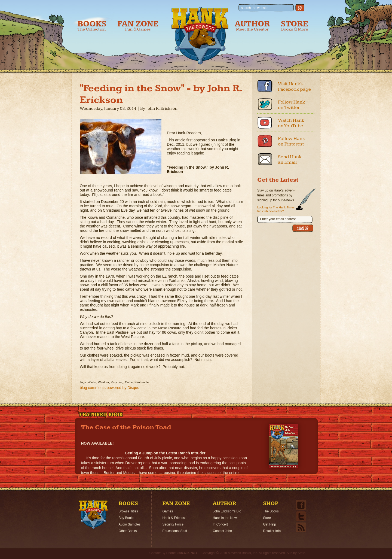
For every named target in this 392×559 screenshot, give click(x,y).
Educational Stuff (175, 531)
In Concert (220, 524)
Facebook (265, 86)
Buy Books (126, 518)
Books (92, 26)
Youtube (265, 123)
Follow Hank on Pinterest (292, 141)
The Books (271, 511)
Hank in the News (226, 518)
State (301, 553)
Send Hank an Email (290, 160)
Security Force (173, 524)
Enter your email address (278, 219)
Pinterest (265, 141)
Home (93, 515)
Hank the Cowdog (200, 36)
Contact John (223, 531)
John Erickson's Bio (227, 511)
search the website (255, 8)
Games (168, 511)
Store (295, 26)
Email (265, 159)
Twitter (265, 104)
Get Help (270, 524)
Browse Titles (128, 511)
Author (252, 26)
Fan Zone (138, 26)
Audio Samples (130, 524)
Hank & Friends (174, 518)
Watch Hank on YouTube (291, 123)
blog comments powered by (109, 388)
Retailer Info (272, 531)
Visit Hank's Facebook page (295, 86)
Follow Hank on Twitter (292, 105)
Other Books (128, 531)
